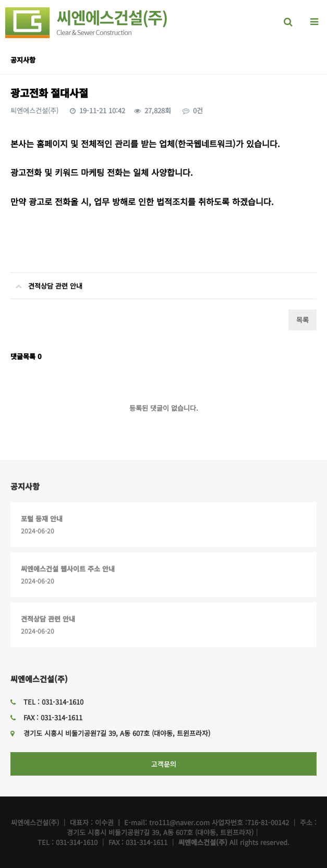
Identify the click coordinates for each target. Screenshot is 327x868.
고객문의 (164, 764)
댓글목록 (26, 356)
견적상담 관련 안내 (46, 282)
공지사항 (25, 486)
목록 (302, 320)
